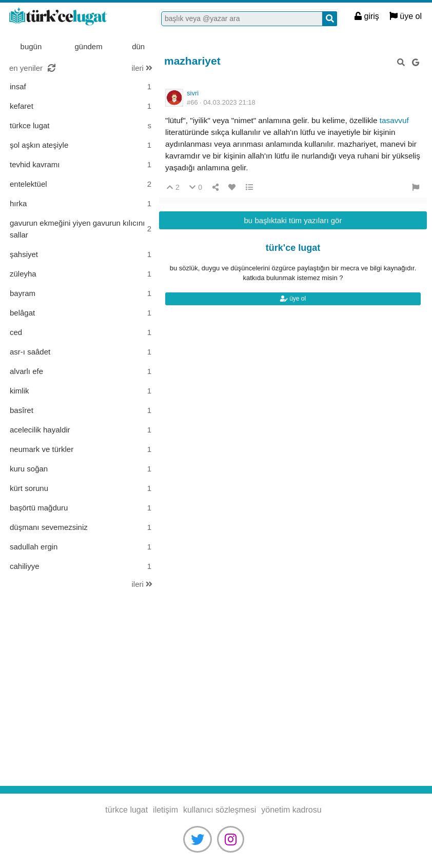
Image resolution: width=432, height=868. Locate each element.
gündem (88, 46)
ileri (142, 68)
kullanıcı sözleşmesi (220, 810)
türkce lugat (72, 17)
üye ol (406, 16)
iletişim (165, 810)
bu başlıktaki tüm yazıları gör (293, 220)
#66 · (221, 102)
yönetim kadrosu (291, 810)
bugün (31, 46)
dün (138, 46)
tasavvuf (394, 120)
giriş (367, 16)
